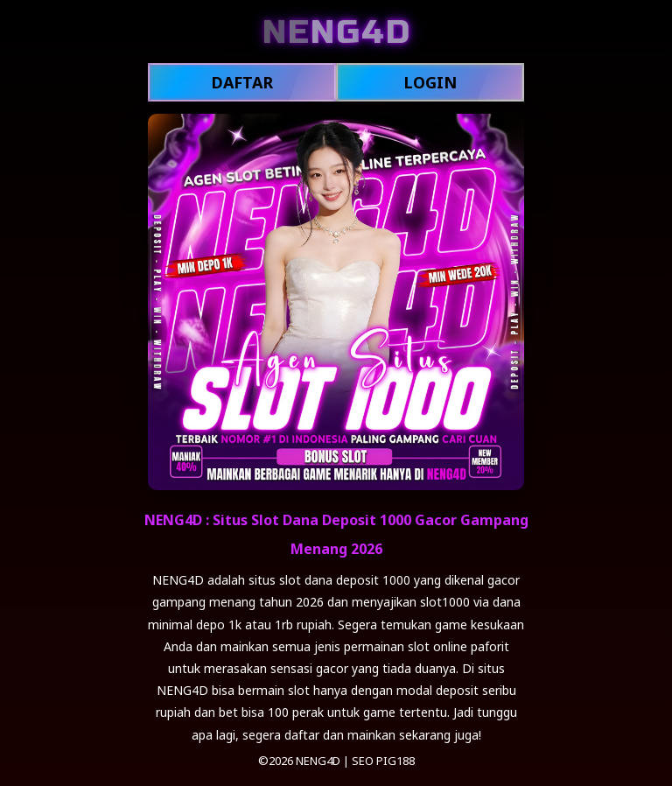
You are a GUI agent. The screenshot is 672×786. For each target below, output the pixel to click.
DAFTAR (242, 82)
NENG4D (318, 761)
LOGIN (430, 82)
